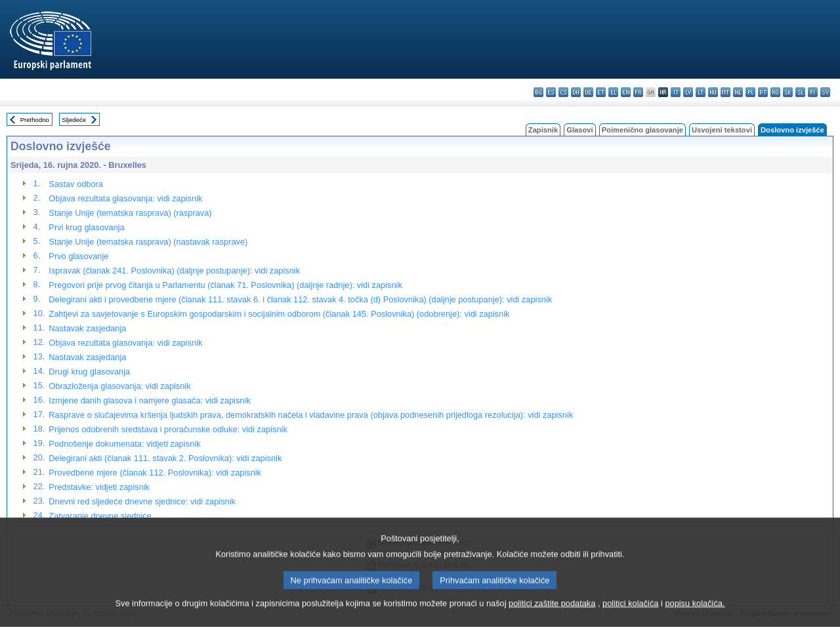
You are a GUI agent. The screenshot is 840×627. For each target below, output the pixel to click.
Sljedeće (74, 120)
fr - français (638, 92)
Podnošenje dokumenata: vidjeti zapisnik (124, 444)
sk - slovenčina (788, 92)
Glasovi (579, 130)
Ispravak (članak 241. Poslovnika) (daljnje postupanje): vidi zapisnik (174, 271)
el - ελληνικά (613, 92)
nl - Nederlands (738, 92)
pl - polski (750, 92)
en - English (626, 92)
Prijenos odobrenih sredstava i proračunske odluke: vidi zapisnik (168, 429)
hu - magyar (713, 92)
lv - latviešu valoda (688, 92)
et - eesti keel (601, 92)
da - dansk (576, 92)
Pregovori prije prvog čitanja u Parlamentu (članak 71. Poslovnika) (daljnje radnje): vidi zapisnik (225, 285)
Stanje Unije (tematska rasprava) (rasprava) (130, 213)
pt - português (763, 92)
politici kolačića (630, 617)
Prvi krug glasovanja (86, 227)
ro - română (775, 92)
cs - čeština (563, 92)
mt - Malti (725, 92)
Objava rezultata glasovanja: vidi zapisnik (125, 198)
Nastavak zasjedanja (87, 328)
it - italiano (676, 92)
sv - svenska (825, 92)
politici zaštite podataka (552, 617)
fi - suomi (813, 92)
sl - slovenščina (800, 92)
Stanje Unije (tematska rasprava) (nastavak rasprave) (148, 242)
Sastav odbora (76, 184)
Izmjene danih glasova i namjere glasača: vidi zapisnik (149, 400)
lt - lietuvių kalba (701, 92)
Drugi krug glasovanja (89, 372)
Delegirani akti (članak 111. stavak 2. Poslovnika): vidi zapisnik (165, 458)
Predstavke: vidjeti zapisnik (99, 487)
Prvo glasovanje (78, 256)
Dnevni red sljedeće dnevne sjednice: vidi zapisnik (142, 501)
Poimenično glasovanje (642, 130)
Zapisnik (543, 130)
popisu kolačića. (695, 617)
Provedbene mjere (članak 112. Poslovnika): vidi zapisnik (155, 473)
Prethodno (35, 120)
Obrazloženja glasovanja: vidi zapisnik (119, 386)
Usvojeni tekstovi (722, 130)
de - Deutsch (588, 92)
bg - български (538, 92)
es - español (551, 92)
